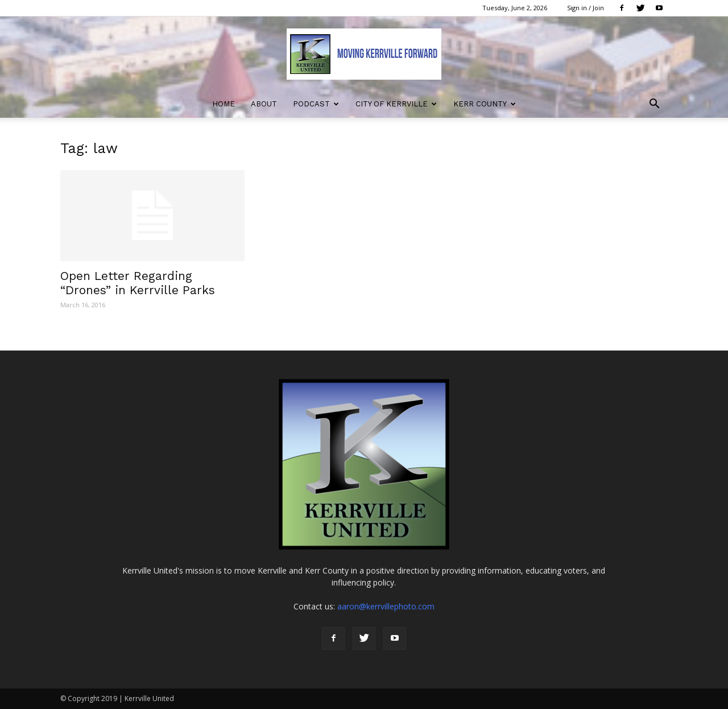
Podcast (316, 104)
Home (224, 104)
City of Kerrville (396, 104)
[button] (654, 105)
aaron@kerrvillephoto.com (386, 606)
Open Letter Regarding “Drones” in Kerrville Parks (138, 283)
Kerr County (485, 104)
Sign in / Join (586, 8)
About (264, 104)
